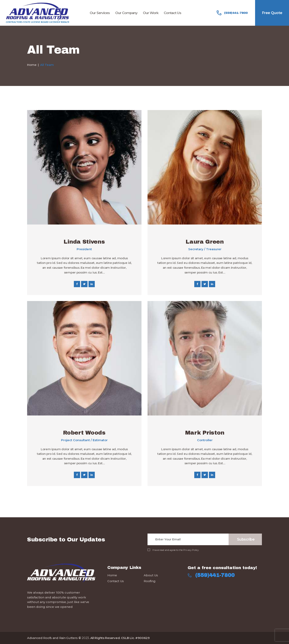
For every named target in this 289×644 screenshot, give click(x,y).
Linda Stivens (84, 242)
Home (32, 65)
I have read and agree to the (176, 550)
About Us (151, 575)
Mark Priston (205, 433)
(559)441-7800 (215, 575)
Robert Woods (84, 433)
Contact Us (116, 581)
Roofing (150, 581)
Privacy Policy (191, 550)
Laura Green (205, 242)
